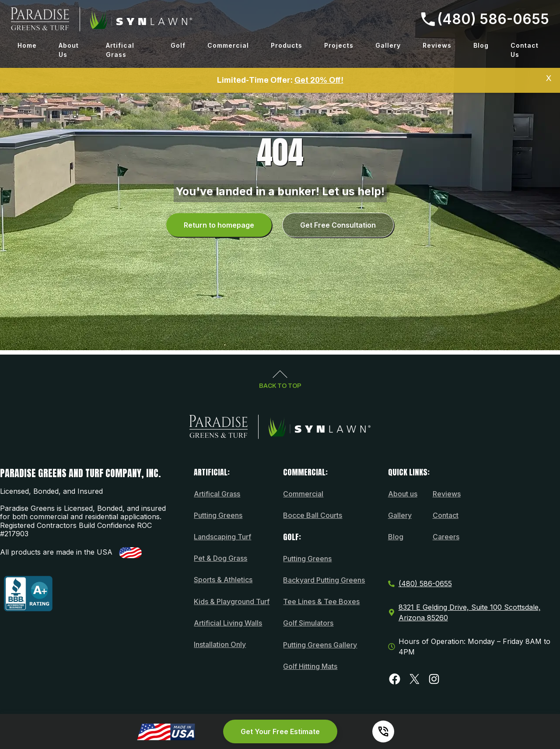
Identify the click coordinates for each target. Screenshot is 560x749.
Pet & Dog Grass (220, 558)
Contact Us (525, 50)
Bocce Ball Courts (313, 515)
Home (27, 45)
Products (287, 45)
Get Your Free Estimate (280, 731)
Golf (178, 45)
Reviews (437, 45)
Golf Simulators (308, 623)
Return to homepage (219, 225)
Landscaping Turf (222, 537)
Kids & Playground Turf (232, 601)
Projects (339, 45)
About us (403, 494)
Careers (446, 537)
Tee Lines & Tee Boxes (321, 601)
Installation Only (220, 644)
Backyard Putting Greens (324, 580)
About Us (69, 50)
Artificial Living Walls (228, 623)
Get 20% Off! (319, 80)
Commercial (228, 45)
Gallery (388, 45)
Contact (446, 515)
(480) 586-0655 (485, 19)
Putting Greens (218, 515)
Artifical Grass (120, 50)
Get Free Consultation (338, 225)
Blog (481, 45)
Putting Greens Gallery (320, 645)
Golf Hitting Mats (310, 666)
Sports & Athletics (223, 580)
